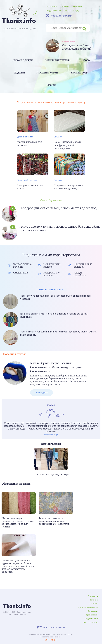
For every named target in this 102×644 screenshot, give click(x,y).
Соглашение (93, 611)
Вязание (51, 85)
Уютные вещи (80, 73)
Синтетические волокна (22, 265)
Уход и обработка (80, 274)
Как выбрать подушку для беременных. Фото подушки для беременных (56, 367)
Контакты (77, 7)
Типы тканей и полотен (52, 265)
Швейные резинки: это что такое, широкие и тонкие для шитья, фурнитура (54, 315)
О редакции (51, 7)
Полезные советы (48, 73)
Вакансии (65, 7)
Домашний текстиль (58, 60)
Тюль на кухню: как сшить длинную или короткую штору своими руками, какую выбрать (59, 333)
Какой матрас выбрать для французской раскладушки (68, 145)
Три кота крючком (59, 16)
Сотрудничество (53, 10)
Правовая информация (88, 607)
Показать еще (51, 435)
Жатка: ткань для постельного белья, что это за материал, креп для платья (18, 522)
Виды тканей (33, 255)
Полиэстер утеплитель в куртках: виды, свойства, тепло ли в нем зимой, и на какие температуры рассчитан (18, 566)
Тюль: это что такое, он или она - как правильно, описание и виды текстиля (56, 297)
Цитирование (92, 615)
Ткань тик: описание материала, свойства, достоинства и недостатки (55, 521)
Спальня (58, 137)
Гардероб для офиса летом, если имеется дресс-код (58, 208)
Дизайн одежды (23, 60)
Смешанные (20, 273)
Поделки (19, 73)
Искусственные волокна (83, 265)
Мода (86, 60)
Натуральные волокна (51, 274)
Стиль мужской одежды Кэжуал (51, 475)
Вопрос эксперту (72, 10)
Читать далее (42, 393)
